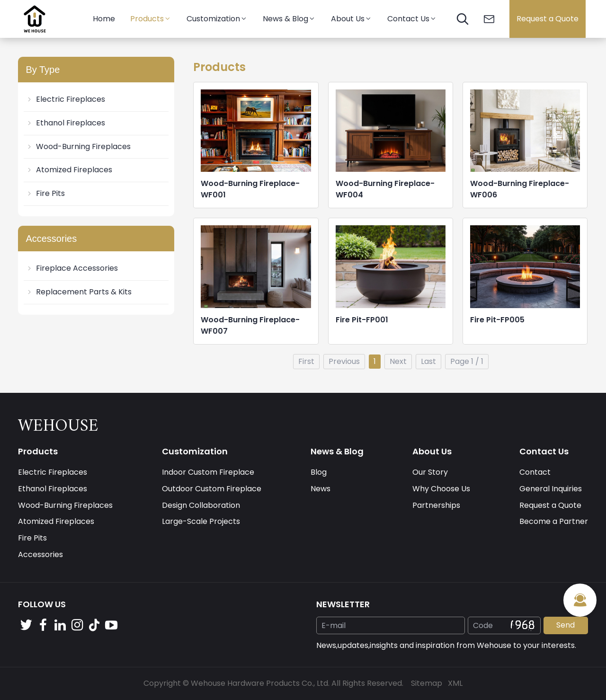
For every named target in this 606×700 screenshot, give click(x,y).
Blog (319, 472)
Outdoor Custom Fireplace (212, 489)
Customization (217, 19)
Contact (535, 472)
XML (455, 683)
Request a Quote (548, 19)
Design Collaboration (201, 505)
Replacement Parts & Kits (79, 292)
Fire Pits (45, 193)
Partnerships (436, 505)
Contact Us (412, 19)
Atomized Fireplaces (69, 170)
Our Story (430, 472)
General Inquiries (551, 489)
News (321, 489)
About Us (352, 19)
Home (104, 19)
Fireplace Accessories (72, 268)
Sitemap (427, 683)
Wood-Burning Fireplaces (78, 146)
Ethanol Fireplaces (65, 123)
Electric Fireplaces (65, 99)
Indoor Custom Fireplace (208, 472)
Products (151, 19)
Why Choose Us (441, 489)
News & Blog (289, 19)
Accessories (40, 554)
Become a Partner (554, 521)
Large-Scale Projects (201, 521)
